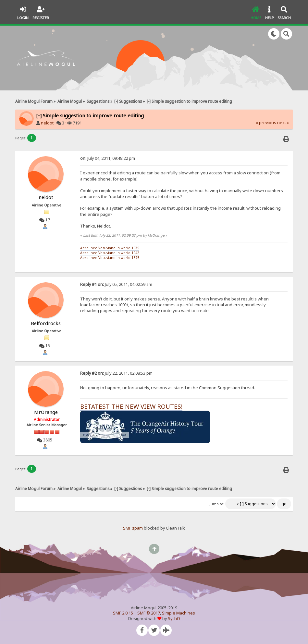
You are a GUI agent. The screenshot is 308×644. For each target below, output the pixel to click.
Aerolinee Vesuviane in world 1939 (110, 248)
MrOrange (46, 412)
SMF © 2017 (149, 613)
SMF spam (133, 528)
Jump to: (217, 504)
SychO (174, 619)
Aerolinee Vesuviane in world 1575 (110, 258)
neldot (47, 123)
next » (283, 123)
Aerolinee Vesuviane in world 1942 (110, 253)
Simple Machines (179, 613)
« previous (266, 123)
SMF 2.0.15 (123, 613)
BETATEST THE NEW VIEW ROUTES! (131, 406)
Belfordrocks (46, 323)
